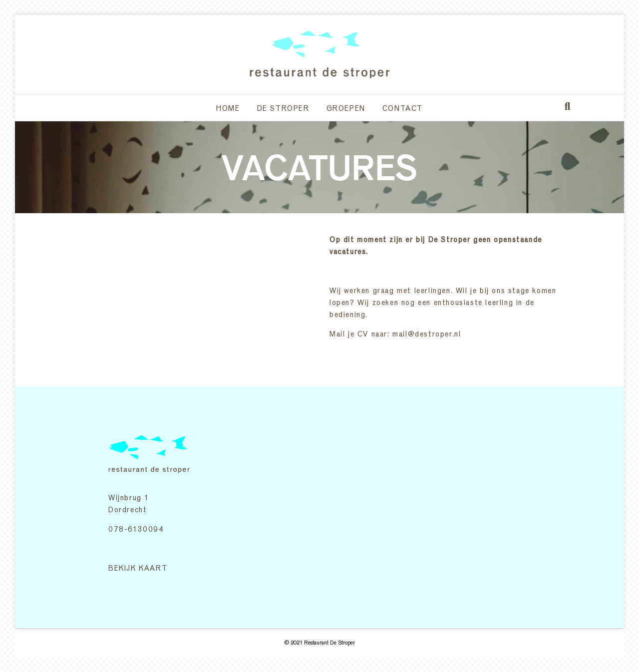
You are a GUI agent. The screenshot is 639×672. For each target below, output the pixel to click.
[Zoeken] (567, 106)
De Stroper (283, 108)
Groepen (346, 108)
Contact (403, 108)
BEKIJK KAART (138, 568)
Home (228, 108)
